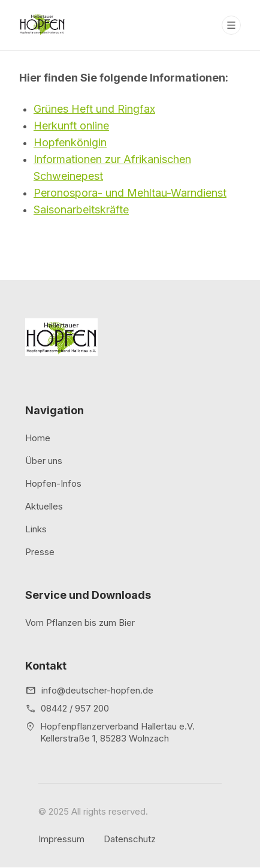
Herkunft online (71, 126)
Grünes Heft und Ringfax (94, 109)
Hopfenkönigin (70, 142)
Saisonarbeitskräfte (81, 210)
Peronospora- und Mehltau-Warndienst (130, 193)
